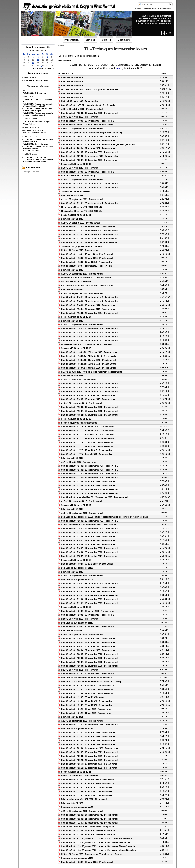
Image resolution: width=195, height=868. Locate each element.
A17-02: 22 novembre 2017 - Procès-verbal (82, 501)
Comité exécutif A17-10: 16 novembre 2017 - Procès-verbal (89, 493)
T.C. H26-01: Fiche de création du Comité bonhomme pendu (38, 161)
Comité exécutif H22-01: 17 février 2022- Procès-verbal (87, 780)
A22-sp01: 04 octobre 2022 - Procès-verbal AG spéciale (88, 827)
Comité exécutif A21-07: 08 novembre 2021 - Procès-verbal (89, 752)
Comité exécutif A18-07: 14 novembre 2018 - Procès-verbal (89, 548)
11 (38, 60)
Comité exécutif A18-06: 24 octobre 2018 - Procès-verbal (88, 544)
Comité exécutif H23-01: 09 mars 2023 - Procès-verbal (87, 862)
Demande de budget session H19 (77, 568)
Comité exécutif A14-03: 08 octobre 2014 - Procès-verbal (88, 305)
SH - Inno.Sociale (31, 151)
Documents (124, 40)
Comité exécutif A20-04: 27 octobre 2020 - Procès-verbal (88, 650)
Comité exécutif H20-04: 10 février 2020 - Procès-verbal (88, 627)
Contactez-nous (165, 8)
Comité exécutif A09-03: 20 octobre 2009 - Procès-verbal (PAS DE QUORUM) (98, 144)
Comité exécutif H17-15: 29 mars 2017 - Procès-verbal (87, 446)
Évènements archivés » (44, 68)
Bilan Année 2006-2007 (72, 82)
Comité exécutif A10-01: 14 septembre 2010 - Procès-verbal (90, 184)
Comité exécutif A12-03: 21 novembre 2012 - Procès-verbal (89, 235)
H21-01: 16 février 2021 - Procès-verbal (80, 670)
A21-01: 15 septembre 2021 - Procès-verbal (82, 721)
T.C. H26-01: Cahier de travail (36, 144)
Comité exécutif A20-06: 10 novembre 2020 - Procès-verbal (89, 658)
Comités (106, 40)
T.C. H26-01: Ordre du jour (35, 157)
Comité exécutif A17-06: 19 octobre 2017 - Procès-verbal (88, 486)
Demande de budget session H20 (77, 623)
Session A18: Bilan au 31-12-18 (76, 560)
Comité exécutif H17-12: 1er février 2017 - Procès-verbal (88, 435)
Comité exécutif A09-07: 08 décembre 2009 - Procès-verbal (89, 160)
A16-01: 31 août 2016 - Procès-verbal (79, 380)
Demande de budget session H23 (77, 858)
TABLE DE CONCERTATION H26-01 (38, 101)
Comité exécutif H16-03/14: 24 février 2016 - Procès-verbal (89, 356)
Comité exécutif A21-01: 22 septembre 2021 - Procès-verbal (90, 725)
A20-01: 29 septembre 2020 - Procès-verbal (82, 635)
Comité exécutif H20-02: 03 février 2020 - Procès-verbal (88, 615)
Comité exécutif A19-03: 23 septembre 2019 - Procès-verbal (90, 584)
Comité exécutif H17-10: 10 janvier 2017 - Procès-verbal (88, 427)
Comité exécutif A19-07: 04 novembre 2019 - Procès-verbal (89, 595)
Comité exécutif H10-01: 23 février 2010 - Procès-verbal (88, 172)
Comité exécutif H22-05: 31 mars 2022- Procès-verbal (87, 795)
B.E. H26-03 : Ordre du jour (35, 133)
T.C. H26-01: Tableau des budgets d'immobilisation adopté (38, 105)
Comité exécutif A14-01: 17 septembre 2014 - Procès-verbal (90, 297)
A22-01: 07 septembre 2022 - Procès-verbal (82, 811)
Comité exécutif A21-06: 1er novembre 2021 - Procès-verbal (90, 748)
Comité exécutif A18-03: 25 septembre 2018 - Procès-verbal (90, 533)
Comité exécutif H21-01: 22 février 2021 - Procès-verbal (88, 674)
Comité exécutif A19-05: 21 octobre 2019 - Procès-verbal (88, 591)
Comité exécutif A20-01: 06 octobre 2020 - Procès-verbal (88, 639)
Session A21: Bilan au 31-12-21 (76, 772)
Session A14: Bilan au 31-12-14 (76, 317)
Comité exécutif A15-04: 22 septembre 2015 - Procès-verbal (90, 340)
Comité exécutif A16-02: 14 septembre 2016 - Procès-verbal (90, 388)
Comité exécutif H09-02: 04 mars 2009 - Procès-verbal (87, 125)
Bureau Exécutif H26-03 (34, 130)
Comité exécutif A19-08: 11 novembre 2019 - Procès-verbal (89, 599)
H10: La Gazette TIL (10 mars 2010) (78, 176)
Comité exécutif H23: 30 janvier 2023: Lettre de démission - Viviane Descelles (98, 850)
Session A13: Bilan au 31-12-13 (76, 282)
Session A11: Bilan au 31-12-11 (76, 215)
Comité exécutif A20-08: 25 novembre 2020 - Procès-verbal (89, 666)
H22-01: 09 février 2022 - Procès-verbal (80, 776)
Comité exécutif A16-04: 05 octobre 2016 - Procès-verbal (88, 395)
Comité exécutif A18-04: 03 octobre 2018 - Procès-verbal (88, 537)
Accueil (138, 8)
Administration (33, 168)
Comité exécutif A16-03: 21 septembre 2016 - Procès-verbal (90, 391)
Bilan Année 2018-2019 (72, 572)
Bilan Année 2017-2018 (72, 509)
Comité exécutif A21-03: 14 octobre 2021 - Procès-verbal (88, 737)
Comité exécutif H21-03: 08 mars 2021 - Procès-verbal (87, 689)
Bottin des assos (150, 8)
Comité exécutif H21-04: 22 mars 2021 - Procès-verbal (87, 693)
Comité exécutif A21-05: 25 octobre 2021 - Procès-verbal (88, 744)
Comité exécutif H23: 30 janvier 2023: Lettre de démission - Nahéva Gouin (97, 839)
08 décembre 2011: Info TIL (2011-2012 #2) (81, 211)
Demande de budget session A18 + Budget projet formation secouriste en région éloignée (104, 517)
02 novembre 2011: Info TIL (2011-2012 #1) (81, 207)
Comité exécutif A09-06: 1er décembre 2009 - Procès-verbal (90, 156)
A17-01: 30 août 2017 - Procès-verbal (79, 462)
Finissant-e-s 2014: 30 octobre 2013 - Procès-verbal (86, 278)
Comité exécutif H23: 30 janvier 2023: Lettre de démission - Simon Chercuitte (98, 846)
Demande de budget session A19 (77, 580)
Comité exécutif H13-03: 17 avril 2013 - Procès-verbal (87, 262)
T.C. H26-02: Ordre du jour (35, 93)
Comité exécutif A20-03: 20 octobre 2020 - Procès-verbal (88, 646)
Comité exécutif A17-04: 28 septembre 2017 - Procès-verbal (90, 478)
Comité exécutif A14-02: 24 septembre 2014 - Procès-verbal (90, 301)
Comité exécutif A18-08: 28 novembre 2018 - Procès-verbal (89, 552)
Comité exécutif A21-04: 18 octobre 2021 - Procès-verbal (88, 740)
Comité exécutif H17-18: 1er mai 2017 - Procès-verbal (87, 454)
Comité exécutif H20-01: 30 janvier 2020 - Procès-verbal (88, 611)
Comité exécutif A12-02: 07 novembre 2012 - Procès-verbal (89, 231)
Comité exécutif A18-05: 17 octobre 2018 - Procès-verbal (88, 540)
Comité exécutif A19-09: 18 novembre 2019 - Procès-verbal (89, 603)
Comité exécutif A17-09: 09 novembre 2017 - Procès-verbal (89, 489)
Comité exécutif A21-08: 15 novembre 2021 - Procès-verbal (89, 756)
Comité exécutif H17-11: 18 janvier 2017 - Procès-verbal (88, 431)
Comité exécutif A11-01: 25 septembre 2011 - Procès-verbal (90, 203)
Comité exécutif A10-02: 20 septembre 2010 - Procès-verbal (90, 188)
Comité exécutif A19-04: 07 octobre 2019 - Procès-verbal (88, 588)
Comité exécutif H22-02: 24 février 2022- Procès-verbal (87, 784)
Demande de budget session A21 (77, 729)
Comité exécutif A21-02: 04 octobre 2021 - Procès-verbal (88, 733)
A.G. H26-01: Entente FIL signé (37, 122)
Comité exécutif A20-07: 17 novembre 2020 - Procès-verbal (89, 662)
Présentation (72, 40)
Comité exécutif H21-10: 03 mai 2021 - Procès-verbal (86, 709)
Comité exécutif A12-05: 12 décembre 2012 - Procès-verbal (89, 242)
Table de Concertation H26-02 (37, 80)
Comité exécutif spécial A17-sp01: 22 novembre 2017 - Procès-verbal (94, 497)
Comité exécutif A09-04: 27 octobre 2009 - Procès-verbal (88, 148)
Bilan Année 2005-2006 (72, 78)
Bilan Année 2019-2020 (72, 631)
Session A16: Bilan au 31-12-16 (76, 419)
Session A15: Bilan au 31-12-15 (76, 348)
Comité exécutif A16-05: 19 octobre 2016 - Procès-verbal (88, 399)
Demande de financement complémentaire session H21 (88, 678)
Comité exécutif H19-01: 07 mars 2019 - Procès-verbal (87, 564)
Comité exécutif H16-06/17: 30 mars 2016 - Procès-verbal (88, 368)
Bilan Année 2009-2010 (72, 93)
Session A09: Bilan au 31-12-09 (76, 164)
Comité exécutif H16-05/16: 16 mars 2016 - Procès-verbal (88, 364)
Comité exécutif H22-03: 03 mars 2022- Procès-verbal (87, 788)
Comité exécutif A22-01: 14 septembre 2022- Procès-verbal (89, 815)
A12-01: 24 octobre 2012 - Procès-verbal (80, 223)
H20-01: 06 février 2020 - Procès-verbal (80, 619)
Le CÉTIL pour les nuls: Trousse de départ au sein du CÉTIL (90, 90)
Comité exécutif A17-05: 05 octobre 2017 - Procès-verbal (88, 482)
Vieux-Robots (29, 124)
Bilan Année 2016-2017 (72, 458)
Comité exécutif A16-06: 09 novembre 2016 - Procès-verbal (89, 407)
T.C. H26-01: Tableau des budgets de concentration (38, 147)
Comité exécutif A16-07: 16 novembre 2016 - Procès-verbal (89, 411)
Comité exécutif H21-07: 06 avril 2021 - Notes (83, 697)
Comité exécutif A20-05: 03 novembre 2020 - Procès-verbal (89, 654)
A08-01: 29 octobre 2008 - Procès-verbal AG (82, 109)
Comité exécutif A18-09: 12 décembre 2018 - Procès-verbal (89, 556)
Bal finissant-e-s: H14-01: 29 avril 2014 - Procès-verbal (87, 286)
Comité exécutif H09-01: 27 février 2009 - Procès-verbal (88, 121)
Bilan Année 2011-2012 (72, 219)
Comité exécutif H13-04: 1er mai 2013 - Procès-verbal (87, 266)
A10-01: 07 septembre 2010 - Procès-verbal (82, 180)
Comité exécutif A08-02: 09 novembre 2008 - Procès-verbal (89, 113)
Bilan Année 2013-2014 (72, 290)
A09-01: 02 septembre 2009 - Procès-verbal (82, 129)
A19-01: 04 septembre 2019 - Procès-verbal (82, 576)
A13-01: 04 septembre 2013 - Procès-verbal (82, 274)
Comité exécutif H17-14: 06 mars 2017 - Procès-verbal (87, 442)
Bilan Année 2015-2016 (72, 376)
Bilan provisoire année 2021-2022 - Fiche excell (84, 799)
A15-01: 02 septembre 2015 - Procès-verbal (82, 325)
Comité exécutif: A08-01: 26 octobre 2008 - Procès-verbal (89, 105)
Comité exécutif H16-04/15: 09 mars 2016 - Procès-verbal (88, 360)
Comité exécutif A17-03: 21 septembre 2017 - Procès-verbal (90, 474)
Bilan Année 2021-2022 (72, 803)
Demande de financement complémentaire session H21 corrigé (91, 682)
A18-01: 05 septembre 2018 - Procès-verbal (82, 513)
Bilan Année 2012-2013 (72, 270)
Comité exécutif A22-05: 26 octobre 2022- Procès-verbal (88, 835)
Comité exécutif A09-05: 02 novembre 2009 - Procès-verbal (89, 152)
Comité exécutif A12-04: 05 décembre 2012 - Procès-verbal (89, 239)
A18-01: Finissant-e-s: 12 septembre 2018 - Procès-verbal (89, 525)
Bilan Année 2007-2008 (72, 86)
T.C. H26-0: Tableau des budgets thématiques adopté (38, 109)
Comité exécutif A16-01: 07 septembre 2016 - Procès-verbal (90, 384)
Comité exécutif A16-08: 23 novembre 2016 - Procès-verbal (89, 415)
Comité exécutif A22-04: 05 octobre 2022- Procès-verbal (88, 831)
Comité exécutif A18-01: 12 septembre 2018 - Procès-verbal (90, 521)
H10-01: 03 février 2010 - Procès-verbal (80, 168)
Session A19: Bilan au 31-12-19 (76, 607)
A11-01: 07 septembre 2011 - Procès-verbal (82, 199)
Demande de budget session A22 (77, 807)
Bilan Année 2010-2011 (72, 195)
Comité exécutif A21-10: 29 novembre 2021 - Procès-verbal (89, 760)
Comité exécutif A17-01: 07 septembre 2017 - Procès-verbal (90, 466)
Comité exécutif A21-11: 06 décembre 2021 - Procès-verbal (89, 764)
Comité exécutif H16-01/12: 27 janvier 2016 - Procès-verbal (89, 352)
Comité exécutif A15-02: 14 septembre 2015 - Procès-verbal (90, 333)
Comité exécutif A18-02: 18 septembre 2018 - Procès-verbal (90, 529)
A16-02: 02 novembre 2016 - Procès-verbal (82, 403)
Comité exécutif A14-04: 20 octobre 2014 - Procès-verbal (88, 309)
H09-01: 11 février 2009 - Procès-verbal (80, 117)
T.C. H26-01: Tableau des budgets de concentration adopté (38, 114)
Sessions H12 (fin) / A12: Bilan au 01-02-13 (82, 246)
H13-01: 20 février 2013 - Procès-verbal (80, 250)
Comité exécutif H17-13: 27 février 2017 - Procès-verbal (88, 439)
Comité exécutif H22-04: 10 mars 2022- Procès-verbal (87, 791)
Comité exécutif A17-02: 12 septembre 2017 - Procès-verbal (90, 470)
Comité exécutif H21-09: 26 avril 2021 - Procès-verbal (87, 705)
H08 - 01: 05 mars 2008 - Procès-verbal (80, 101)
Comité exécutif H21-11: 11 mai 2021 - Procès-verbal (86, 713)
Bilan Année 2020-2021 (72, 717)
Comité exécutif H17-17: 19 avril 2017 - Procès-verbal (87, 450)
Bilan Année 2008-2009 (72, 97)
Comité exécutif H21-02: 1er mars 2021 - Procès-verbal (87, 686)
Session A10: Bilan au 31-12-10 (76, 191)
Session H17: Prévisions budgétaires (79, 423)
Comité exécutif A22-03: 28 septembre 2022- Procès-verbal (89, 823)
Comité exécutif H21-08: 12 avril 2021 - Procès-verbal (87, 701)
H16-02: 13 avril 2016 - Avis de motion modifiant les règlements (92, 372)
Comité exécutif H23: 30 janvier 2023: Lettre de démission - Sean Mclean (96, 842)
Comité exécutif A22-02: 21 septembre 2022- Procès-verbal (89, 819)
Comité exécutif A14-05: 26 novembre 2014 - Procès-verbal (89, 313)
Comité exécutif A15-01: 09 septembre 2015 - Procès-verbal (90, 329)
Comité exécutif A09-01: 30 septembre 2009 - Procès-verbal (90, 137)
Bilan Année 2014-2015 (72, 321)
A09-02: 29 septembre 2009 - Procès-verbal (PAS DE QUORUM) (91, 133)
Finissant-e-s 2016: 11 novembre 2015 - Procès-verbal (87, 344)
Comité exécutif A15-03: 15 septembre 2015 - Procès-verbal (90, 337)
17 (33, 63)
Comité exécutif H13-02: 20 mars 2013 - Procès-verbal (87, 258)
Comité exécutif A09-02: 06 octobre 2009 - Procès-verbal (88, 140)
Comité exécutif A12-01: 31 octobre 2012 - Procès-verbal (88, 227)
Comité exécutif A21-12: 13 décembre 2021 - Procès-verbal (89, 768)
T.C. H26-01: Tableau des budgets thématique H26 (38, 140)
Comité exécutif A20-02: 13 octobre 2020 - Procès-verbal (88, 642)
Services (90, 40)
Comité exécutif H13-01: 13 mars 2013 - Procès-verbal (87, 254)
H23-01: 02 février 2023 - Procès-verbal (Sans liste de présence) (92, 854)
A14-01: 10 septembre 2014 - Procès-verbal (82, 293)
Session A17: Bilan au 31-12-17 (76, 505)
